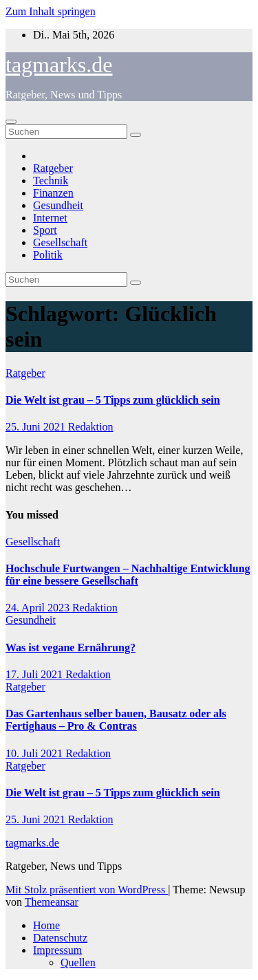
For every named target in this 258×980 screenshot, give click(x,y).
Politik (48, 255)
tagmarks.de (59, 65)
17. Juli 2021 (35, 674)
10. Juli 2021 (35, 753)
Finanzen (53, 193)
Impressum (57, 950)
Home (46, 925)
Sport (45, 230)
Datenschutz (60, 938)
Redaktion (91, 427)
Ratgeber (53, 168)
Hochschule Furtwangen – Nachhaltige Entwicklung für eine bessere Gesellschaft (128, 575)
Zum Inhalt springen (51, 11)
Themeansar (52, 902)
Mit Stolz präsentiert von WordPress (87, 890)
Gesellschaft (60, 242)
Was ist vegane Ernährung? (71, 647)
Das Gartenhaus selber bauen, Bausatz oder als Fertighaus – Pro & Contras (116, 720)
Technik (51, 181)
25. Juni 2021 (37, 427)
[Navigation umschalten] (11, 122)
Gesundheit (58, 205)
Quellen (78, 962)
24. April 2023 (39, 608)
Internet (50, 218)
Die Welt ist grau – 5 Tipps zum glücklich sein (113, 400)
